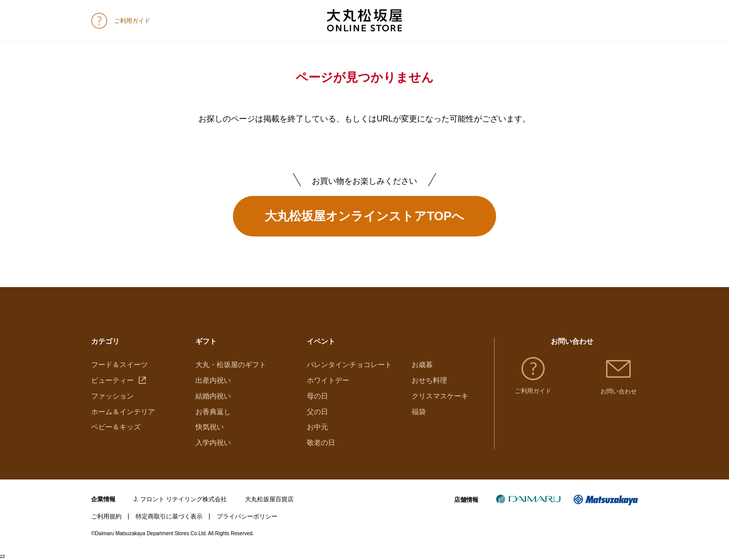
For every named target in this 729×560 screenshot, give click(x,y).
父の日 (317, 412)
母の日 (317, 396)
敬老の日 (321, 443)
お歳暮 (422, 365)
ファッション (112, 396)
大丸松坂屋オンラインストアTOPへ (364, 216)
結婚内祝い (213, 396)
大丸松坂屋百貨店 (269, 499)
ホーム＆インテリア (123, 412)
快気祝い (210, 427)
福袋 (419, 412)
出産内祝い (213, 380)
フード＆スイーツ (119, 365)
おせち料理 (429, 380)
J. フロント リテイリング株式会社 (180, 499)
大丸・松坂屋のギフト (231, 365)
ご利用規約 (106, 516)
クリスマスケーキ (440, 396)
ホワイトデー (328, 380)
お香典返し (213, 412)
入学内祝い (213, 443)
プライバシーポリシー (247, 516)
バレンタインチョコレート (349, 365)
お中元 (317, 427)
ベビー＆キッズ (116, 427)
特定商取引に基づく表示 (169, 516)
